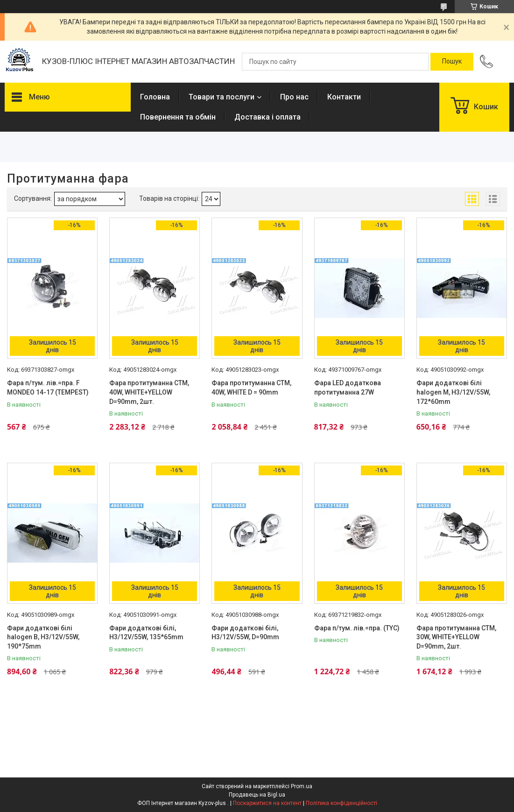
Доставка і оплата (268, 117)
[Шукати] (452, 62)
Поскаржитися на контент (267, 803)
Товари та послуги (222, 97)
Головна (155, 97)
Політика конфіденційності (341, 803)
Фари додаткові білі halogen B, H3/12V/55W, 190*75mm (43, 637)
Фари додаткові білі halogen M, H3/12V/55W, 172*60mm (453, 392)
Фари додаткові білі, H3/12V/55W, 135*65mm (146, 633)
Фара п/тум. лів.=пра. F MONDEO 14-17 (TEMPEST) (48, 388)
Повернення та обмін (178, 117)
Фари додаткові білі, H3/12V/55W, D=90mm (245, 633)
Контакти (344, 97)
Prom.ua (302, 786)
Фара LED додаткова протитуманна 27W (348, 388)
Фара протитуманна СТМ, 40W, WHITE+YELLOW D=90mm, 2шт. (149, 392)
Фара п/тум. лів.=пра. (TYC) (357, 628)
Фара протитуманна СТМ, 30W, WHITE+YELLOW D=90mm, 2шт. (456, 637)
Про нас (294, 97)
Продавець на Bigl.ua (257, 795)
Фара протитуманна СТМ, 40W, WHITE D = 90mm (251, 388)
